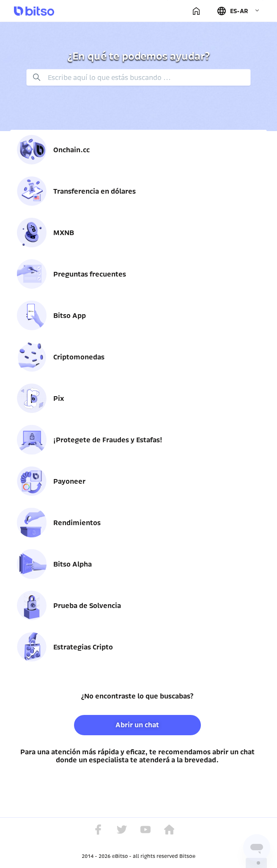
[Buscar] (139, 77)
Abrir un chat (137, 725)
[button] (238, 11)
